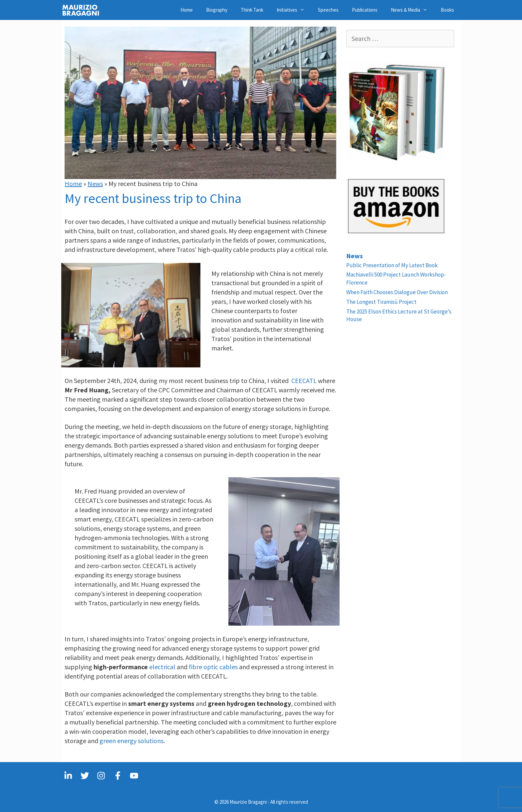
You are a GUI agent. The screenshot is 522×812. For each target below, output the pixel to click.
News (95, 184)
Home (187, 10)
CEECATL (304, 381)
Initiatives (294, 10)
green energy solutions (131, 741)
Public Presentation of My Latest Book (392, 265)
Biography (217, 10)
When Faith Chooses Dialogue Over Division (397, 292)
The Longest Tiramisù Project (381, 302)
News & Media (412, 10)
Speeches (328, 10)
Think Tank (252, 10)
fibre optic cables (213, 667)
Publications (365, 10)
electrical (162, 667)
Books (447, 10)
